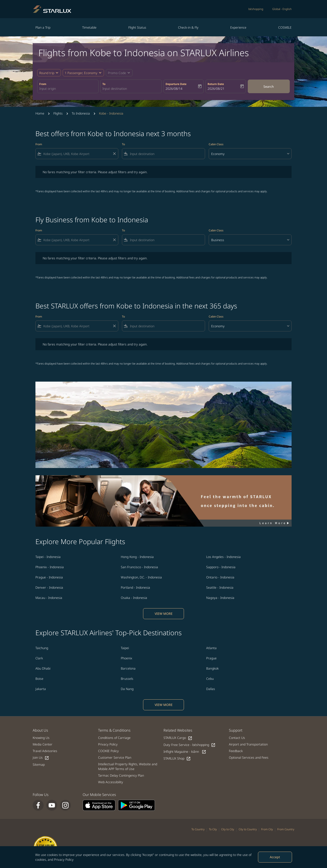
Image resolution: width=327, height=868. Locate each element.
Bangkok (212, 668)
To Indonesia (81, 113)
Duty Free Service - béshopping (190, 745)
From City (267, 829)
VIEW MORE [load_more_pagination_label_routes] (164, 614)
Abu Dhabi (43, 668)
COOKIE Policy (108, 751)
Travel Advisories (45, 751)
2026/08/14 (174, 89)
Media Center (43, 744)
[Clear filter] (114, 154)
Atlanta (211, 648)
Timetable (89, 27)
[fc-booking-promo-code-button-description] (117, 73)
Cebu (210, 679)
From (43, 84)
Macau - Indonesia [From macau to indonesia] (49, 598)
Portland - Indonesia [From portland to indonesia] (135, 587)
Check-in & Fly (188, 27)
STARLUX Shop (177, 759)
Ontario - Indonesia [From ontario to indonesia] (220, 577)
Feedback (236, 751)
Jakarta (41, 689)
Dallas (211, 689)
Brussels (127, 679)
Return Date (216, 84)
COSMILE (285, 27)
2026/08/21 (216, 89)
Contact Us (237, 738)
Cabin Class (216, 144)
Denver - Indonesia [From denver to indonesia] (49, 587)
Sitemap (39, 764)
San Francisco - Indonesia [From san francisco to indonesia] (139, 567)
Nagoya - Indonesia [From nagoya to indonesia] (220, 598)
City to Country (248, 829)
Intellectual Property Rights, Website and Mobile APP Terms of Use (128, 766)
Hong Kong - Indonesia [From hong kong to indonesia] (137, 557)
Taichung (42, 648)
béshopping (256, 9)
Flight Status (137, 27)
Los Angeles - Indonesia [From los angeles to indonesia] (223, 557)
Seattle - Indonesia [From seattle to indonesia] (220, 587)
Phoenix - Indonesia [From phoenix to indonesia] (50, 567)
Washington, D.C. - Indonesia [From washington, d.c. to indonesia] (141, 577)
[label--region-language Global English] (282, 9)
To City (213, 829)
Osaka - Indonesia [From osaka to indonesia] (134, 598)
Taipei (125, 648)
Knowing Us (41, 738)
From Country (286, 829)
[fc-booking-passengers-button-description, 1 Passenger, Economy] (81, 73)
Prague (211, 658)
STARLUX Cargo (178, 738)
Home (40, 113)
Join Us (41, 758)
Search (269, 86)
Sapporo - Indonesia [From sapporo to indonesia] (221, 567)
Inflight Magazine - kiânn (185, 752)
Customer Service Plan (115, 757)
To (104, 84)
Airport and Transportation (248, 744)
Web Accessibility (111, 782)
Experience (238, 27)
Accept (275, 857)
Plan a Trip (43, 27)
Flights (58, 113)
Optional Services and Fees (249, 757)
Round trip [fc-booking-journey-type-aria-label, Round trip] (47, 73)
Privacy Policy (64, 859)
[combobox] (68, 89)
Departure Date (176, 84)
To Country (198, 829)
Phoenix (126, 658)
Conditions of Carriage (114, 738)
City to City (228, 829)
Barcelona (128, 668)
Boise (39, 679)
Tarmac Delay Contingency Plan (121, 775)
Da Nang (127, 689)
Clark (39, 658)
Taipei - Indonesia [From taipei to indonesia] (48, 557)
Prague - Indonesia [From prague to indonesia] (49, 577)
